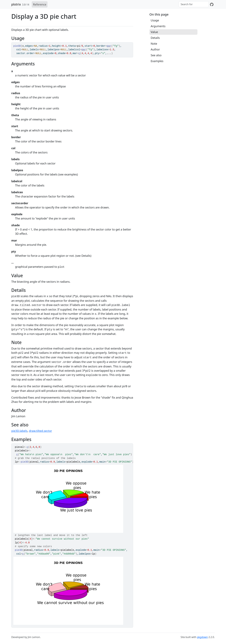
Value (154, 32)
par (109, 46)
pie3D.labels (19, 431)
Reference (40, 4)
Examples (157, 61)
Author (155, 49)
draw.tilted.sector (40, 431)
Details (155, 38)
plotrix (16, 4)
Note (154, 44)
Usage (155, 20)
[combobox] (194, 4)
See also (156, 55)
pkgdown (202, 637)
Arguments (158, 26)
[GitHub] (212, 4)
